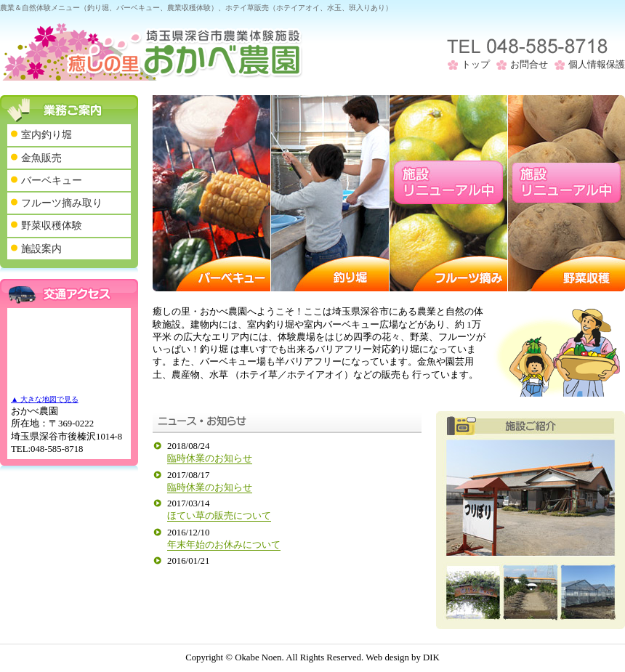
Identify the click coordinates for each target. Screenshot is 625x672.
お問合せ (529, 65)
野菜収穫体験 (52, 225)
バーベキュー (52, 180)
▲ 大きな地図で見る (45, 399)
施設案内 (41, 248)
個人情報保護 (597, 65)
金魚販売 (41, 158)
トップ (476, 65)
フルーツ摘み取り (62, 203)
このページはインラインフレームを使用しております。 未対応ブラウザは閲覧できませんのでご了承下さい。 (287, 502)
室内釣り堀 (47, 134)
